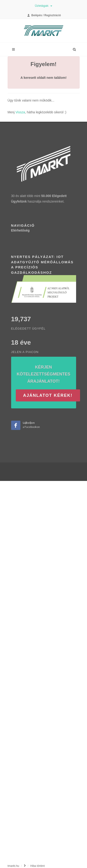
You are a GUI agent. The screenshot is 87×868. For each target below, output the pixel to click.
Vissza (20, 112)
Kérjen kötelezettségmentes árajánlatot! (43, 374)
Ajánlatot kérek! (48, 395)
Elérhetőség (20, 230)
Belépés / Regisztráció (44, 15)
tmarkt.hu (13, 866)
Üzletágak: (43, 6)
